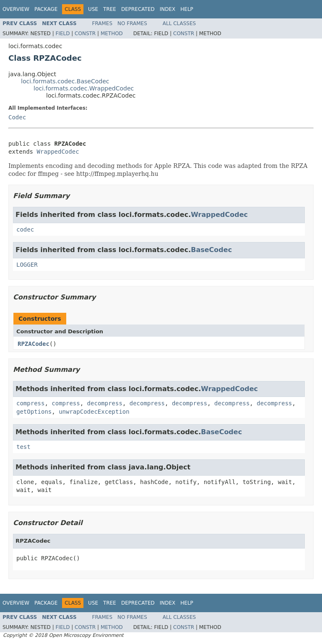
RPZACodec (34, 344)
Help (187, 9)
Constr (85, 33)
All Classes (179, 23)
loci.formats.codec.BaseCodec (65, 81)
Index (168, 9)
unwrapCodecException (94, 412)
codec (25, 229)
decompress (105, 403)
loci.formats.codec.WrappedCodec (84, 88)
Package (46, 9)
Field (62, 33)
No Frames (132, 23)
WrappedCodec (58, 152)
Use (93, 9)
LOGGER (27, 265)
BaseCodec (211, 250)
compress (30, 403)
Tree (110, 9)
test (23, 447)
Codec (17, 117)
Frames (103, 23)
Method (112, 33)
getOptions (34, 412)
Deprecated (138, 9)
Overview (16, 9)
